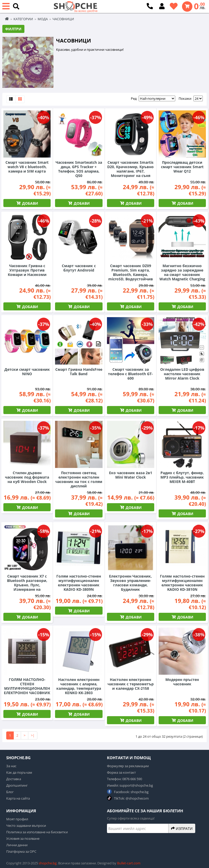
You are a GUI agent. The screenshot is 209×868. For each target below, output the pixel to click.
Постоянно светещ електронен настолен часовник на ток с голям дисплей (79, 479)
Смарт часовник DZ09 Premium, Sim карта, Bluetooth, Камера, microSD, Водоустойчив (131, 272)
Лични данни (17, 845)
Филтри (13, 29)
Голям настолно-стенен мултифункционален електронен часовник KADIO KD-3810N (182, 583)
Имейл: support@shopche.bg (130, 785)
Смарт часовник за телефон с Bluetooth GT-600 (130, 374)
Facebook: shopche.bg (128, 792)
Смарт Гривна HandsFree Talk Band (79, 372)
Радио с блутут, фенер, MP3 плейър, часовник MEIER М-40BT (182, 477)
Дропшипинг (17, 785)
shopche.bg (48, 863)
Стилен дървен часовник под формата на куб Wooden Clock (27, 477)
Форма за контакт (121, 772)
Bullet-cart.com (129, 863)
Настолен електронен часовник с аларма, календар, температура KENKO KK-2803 (79, 686)
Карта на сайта (18, 798)
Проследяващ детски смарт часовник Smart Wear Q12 (182, 167)
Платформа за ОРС (21, 851)
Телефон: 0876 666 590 (124, 779)
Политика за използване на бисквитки (37, 832)
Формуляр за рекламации (128, 766)
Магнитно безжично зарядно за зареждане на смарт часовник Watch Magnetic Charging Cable (182, 275)
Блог (10, 792)
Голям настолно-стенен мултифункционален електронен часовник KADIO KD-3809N (79, 583)
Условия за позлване (23, 838)
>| (33, 735)
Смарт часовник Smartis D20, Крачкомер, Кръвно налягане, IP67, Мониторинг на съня (130, 169)
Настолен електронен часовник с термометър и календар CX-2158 (131, 684)
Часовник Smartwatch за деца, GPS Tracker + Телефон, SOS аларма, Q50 (79, 169)
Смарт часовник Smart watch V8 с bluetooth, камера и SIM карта (27, 167)
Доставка (14, 779)
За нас (11, 766)
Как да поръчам (19, 772)
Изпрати (182, 828)
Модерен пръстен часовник (182, 682)
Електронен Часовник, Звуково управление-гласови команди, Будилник (130, 583)
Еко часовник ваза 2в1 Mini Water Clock (131, 475)
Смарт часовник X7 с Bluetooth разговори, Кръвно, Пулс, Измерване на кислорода (27, 585)
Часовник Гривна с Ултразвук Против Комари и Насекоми (27, 270)
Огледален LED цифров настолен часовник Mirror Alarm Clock (182, 374)
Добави (30, 203)
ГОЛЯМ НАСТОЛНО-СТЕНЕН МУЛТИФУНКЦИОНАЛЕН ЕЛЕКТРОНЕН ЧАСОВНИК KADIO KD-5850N (27, 688)
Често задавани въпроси (26, 826)
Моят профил (17, 819)
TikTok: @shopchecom (128, 798)
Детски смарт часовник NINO (27, 372)
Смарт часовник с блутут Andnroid (79, 268)
